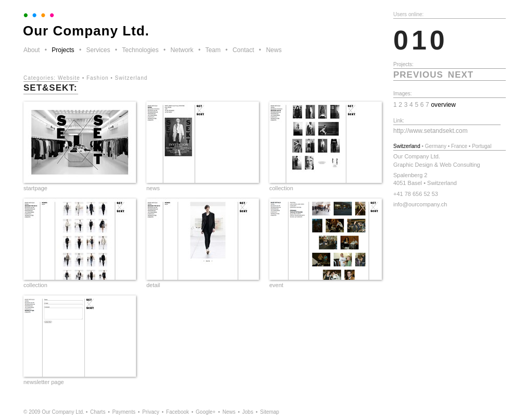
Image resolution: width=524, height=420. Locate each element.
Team (213, 50)
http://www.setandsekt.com (431, 131)
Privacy (151, 412)
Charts (98, 412)
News (274, 50)
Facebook (178, 412)
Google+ (206, 412)
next (461, 75)
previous (418, 75)
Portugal (482, 146)
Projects (63, 50)
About (32, 50)
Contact (243, 50)
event (276, 285)
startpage (35, 188)
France (459, 146)
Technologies (140, 50)
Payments (123, 412)
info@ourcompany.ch (420, 204)
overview (443, 105)
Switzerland (132, 78)
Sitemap (270, 412)
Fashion (98, 78)
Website (69, 78)
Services (98, 50)
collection (281, 188)
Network (182, 50)
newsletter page (44, 382)
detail (153, 285)
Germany (436, 146)
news (153, 188)
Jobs (248, 412)
